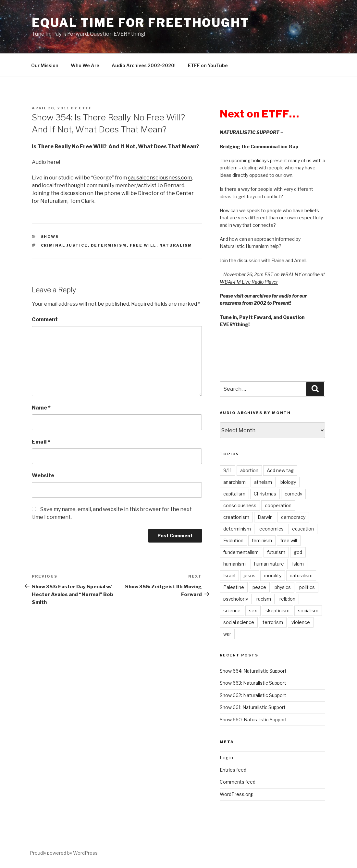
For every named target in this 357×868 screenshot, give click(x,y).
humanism (234, 564)
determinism (109, 245)
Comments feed (238, 782)
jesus (250, 575)
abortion (249, 470)
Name (41, 408)
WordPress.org (236, 794)
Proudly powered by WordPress (64, 853)
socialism (308, 611)
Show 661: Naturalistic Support (253, 707)
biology (288, 482)
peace (259, 587)
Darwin (265, 517)
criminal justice (64, 245)
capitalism (234, 494)
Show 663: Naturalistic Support (253, 683)
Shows (50, 237)
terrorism (273, 622)
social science (239, 622)
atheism (263, 482)
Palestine (234, 587)
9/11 (228, 470)
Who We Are (85, 65)
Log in (226, 758)
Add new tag (280, 470)
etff (86, 108)
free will (143, 245)
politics (307, 587)
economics (271, 529)
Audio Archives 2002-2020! (144, 65)
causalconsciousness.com (160, 178)
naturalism (176, 245)
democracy (293, 517)
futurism (276, 552)
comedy (293, 494)
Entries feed (233, 770)
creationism (236, 517)
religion (287, 599)
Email (41, 442)
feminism (262, 540)
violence (301, 622)
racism (264, 599)
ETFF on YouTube (208, 65)
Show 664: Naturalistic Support (253, 671)
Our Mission (45, 65)
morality (273, 575)
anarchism (234, 482)
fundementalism (241, 552)
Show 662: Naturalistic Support (253, 695)
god (298, 552)
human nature (269, 564)
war (227, 634)
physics (283, 587)
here (53, 162)
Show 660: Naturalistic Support (253, 720)
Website (43, 476)
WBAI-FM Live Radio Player (249, 282)
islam (298, 564)
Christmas (265, 494)
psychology (236, 599)
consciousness (240, 505)
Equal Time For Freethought (141, 23)
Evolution (233, 540)
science (232, 611)
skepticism (277, 611)
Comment (45, 319)
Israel (229, 575)
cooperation (278, 505)
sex (253, 611)
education (303, 529)
